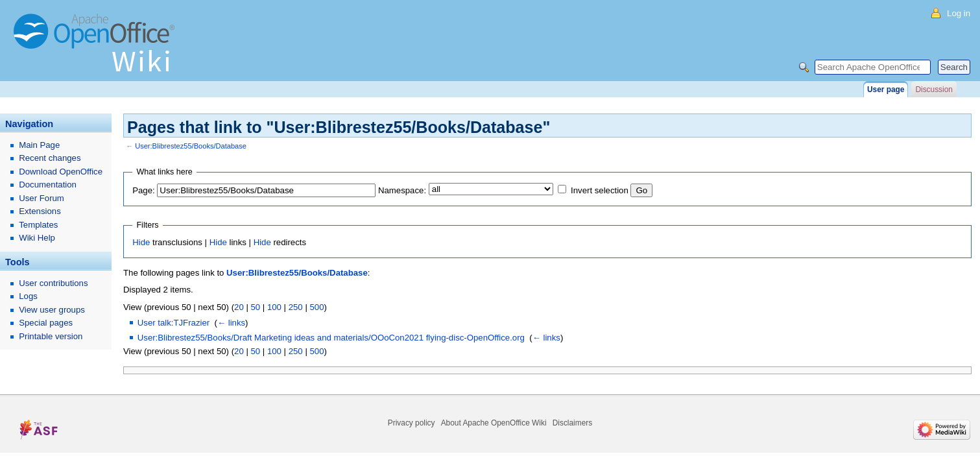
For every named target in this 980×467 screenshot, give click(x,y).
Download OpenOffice (61, 172)
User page (886, 90)
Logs (28, 296)
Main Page (39, 145)
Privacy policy (412, 423)
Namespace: (402, 190)
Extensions (40, 211)
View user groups (52, 310)
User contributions (53, 283)
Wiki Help (37, 238)
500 (317, 307)
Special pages (46, 323)
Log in (959, 13)
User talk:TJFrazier (173, 323)
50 (255, 307)
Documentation (48, 185)
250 (296, 307)
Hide (141, 242)
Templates (38, 225)
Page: (143, 190)
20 (239, 307)
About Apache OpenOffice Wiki (494, 423)
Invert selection (600, 190)
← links (231, 323)
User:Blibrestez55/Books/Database (191, 146)
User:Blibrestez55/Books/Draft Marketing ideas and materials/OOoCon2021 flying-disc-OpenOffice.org (331, 338)
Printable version (51, 336)
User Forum (42, 198)
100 (274, 307)
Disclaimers (572, 423)
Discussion (934, 90)
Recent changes (50, 158)
